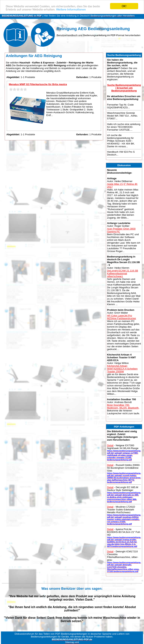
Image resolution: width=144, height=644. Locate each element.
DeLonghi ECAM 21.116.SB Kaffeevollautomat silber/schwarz (123, 273)
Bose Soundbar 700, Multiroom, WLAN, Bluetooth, (123, 406)
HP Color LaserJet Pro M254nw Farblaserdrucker (122, 317)
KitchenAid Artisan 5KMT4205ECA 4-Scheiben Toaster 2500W (122, 369)
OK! (124, 6)
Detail (110, 445)
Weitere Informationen (71, 9)
